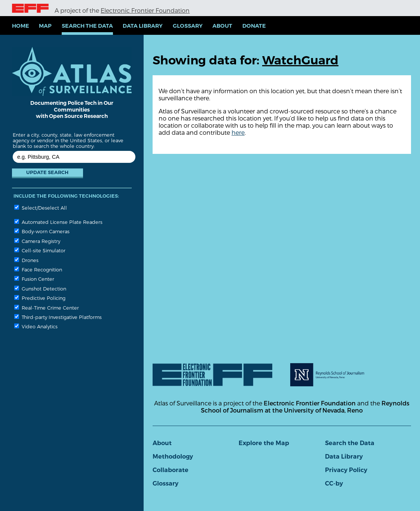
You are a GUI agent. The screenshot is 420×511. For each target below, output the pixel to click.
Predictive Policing (40, 298)
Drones (26, 260)
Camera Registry (37, 241)
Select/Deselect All (41, 208)
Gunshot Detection (40, 288)
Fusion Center (34, 279)
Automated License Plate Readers (58, 222)
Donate (254, 26)
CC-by (334, 483)
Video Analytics (36, 326)
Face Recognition (38, 269)
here (238, 132)
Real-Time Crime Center (47, 308)
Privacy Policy (346, 470)
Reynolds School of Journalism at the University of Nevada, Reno (305, 407)
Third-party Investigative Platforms (58, 317)
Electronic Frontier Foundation (145, 10)
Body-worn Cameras (42, 231)
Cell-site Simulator (40, 250)
